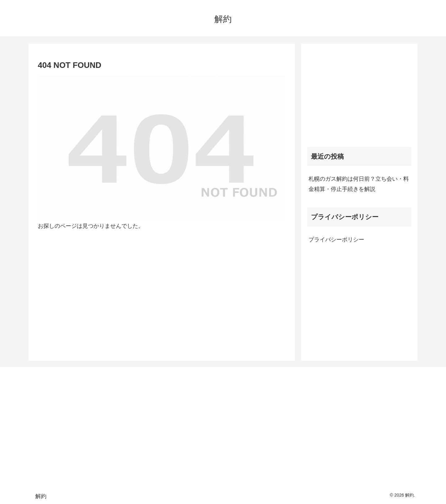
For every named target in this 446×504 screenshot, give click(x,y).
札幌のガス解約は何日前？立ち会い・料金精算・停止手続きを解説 (359, 184)
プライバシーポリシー (336, 240)
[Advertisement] (359, 93)
